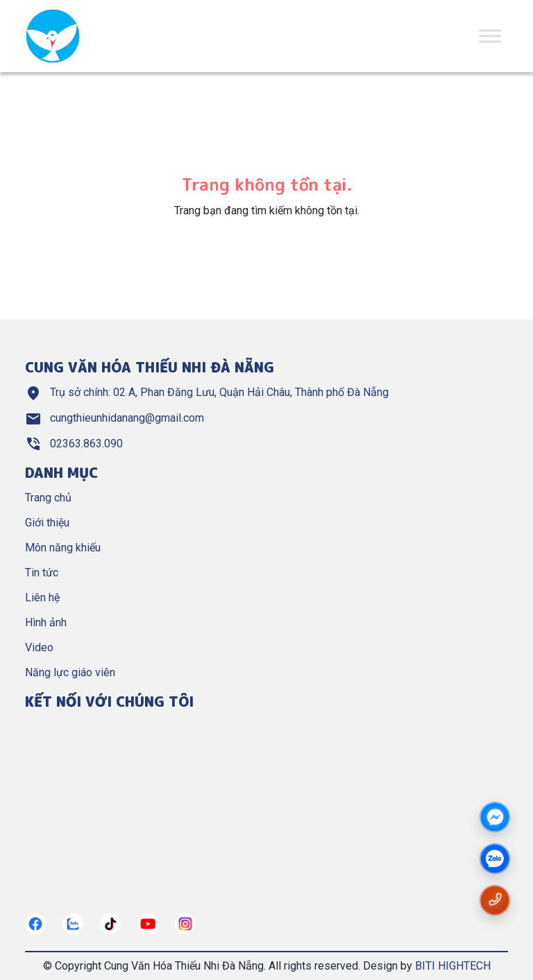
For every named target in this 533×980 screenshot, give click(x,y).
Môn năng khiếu (63, 548)
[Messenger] (495, 818)
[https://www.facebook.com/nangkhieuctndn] (35, 924)
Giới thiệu (47, 523)
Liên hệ (42, 598)
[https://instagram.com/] (185, 924)
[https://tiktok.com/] (110, 924)
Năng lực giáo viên (70, 672)
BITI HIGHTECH (453, 966)
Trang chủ (48, 498)
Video (39, 647)
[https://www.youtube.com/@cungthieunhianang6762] (148, 924)
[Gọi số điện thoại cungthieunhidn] (495, 899)
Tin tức (42, 573)
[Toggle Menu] (490, 36)
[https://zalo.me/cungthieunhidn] (73, 924)
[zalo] (495, 859)
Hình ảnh (46, 622)
